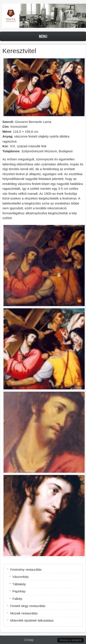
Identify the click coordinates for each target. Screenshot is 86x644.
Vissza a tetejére (71, 640)
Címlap (29, 640)
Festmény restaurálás (26, 569)
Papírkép (19, 591)
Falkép (17, 599)
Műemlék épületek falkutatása (32, 620)
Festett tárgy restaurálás (28, 606)
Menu (43, 36)
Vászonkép (20, 577)
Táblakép (19, 584)
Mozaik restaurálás (24, 613)
